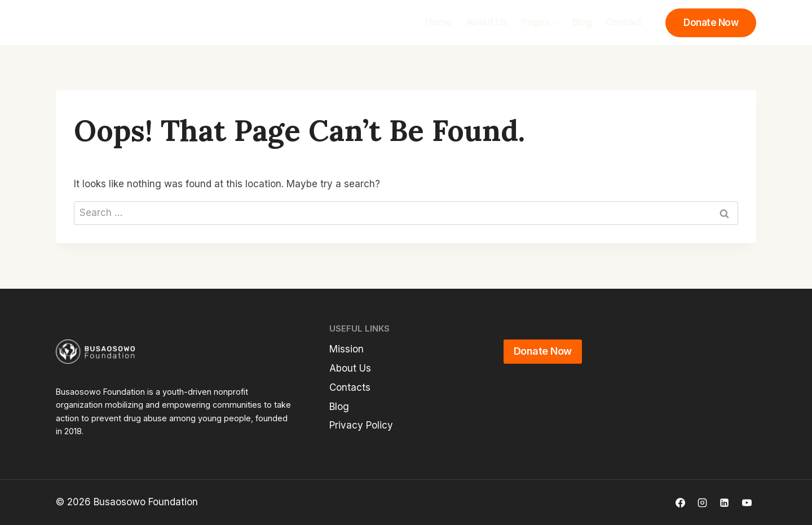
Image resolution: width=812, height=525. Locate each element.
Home (439, 22)
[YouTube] (747, 502)
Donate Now (711, 23)
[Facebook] (681, 502)
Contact (624, 22)
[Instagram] (703, 502)
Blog (582, 22)
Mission (347, 349)
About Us (487, 22)
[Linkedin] (725, 502)
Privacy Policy (361, 425)
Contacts (350, 387)
